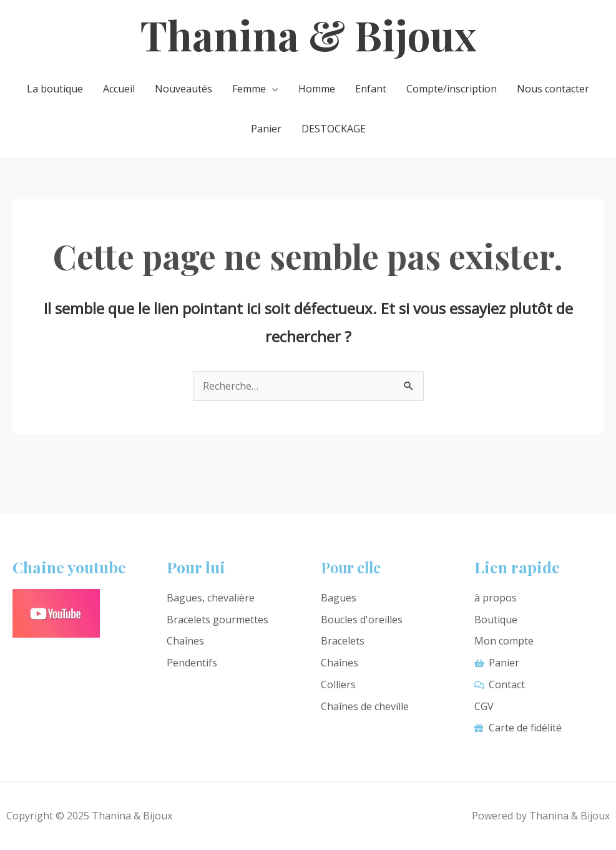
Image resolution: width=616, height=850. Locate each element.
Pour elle (353, 567)
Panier (266, 129)
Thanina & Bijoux (308, 34)
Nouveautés (183, 89)
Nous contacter (553, 89)
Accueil (119, 89)
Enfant (371, 89)
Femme (249, 89)
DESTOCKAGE (334, 129)
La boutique (55, 89)
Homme (317, 89)
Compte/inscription (452, 89)
